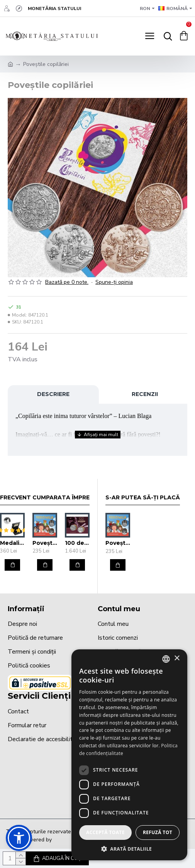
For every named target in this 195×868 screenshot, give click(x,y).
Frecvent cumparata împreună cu (56, 498)
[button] (19, 838)
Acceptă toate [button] (105, 832)
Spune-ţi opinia (114, 282)
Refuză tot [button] (158, 832)
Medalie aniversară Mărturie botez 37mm (12, 543)
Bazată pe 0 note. (67, 282)
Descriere (53, 394)
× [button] (177, 658)
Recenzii (145, 394)
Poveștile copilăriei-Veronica (45, 543)
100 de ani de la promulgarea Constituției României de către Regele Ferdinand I (77, 543)
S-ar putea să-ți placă (143, 498)
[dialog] (129, 755)
